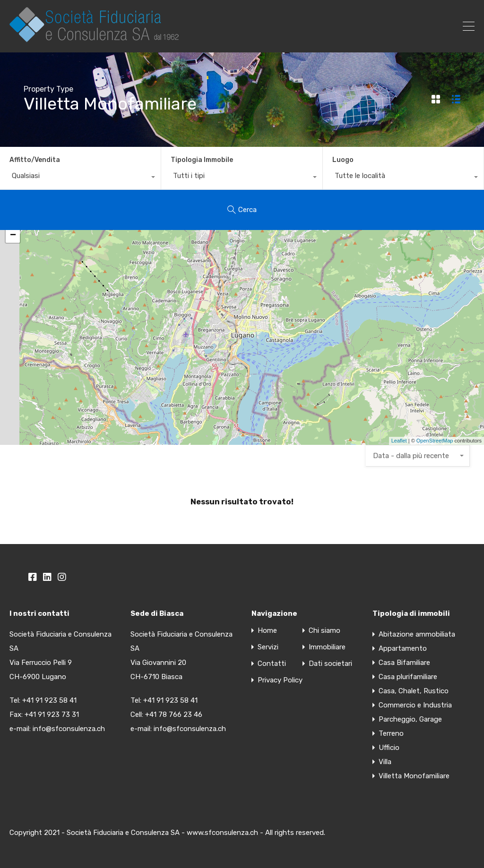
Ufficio (389, 748)
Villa (385, 762)
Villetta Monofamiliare (414, 776)
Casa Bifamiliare (404, 663)
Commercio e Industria (415, 705)
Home (267, 631)
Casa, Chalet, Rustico (414, 691)
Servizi (268, 647)
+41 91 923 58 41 (49, 700)
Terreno (391, 733)
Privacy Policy (280, 680)
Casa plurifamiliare (408, 677)
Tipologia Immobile (202, 160)
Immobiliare (327, 647)
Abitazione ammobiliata (417, 634)
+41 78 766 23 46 (174, 715)
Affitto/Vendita (35, 160)
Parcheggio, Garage (410, 719)
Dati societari (330, 664)
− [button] (13, 236)
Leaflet (399, 441)
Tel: (137, 700)
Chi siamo (324, 631)
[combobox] (80, 178)
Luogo (343, 160)
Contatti (272, 664)
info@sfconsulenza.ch (69, 729)
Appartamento (403, 648)
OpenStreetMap (435, 441)
